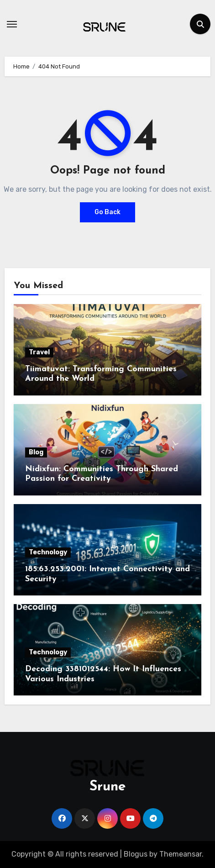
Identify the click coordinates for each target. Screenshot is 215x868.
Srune (108, 787)
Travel (39, 352)
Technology (48, 552)
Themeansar (181, 854)
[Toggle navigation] (12, 24)
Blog (36, 452)
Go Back (107, 212)
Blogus (136, 854)
